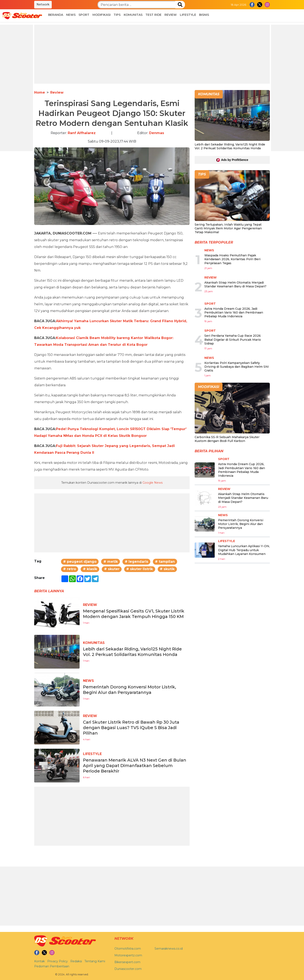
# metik (111, 562)
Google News (153, 483)
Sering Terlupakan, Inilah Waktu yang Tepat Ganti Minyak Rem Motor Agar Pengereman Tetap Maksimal (228, 228)
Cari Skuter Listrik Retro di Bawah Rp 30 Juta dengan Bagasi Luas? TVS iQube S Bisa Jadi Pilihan (131, 728)
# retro (70, 569)
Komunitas (133, 15)
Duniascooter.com (128, 969)
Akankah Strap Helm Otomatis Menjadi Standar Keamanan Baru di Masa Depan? (235, 284)
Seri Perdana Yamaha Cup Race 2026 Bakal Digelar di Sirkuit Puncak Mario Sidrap (233, 339)
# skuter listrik (140, 569)
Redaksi (76, 961)
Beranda (56, 15)
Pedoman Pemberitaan (52, 966)
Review (171, 15)
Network (43, 4)
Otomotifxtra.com (128, 949)
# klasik (90, 569)
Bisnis (204, 15)
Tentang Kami (95, 961)
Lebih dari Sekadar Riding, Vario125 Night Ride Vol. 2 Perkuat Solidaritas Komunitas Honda (230, 146)
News (71, 15)
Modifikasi (102, 15)
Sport (84, 15)
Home (40, 92)
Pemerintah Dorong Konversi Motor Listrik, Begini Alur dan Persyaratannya (241, 524)
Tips (117, 15)
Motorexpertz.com (128, 955)
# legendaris (136, 562)
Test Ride (153, 15)
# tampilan (165, 562)
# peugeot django (80, 562)
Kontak (39, 961)
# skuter (112, 569)
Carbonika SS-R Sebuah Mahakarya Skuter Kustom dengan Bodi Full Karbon (227, 439)
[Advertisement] (152, 54)
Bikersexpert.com (127, 962)
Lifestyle (188, 15)
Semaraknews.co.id (169, 949)
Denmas (157, 133)
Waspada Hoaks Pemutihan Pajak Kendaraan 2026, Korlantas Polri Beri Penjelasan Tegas (232, 259)
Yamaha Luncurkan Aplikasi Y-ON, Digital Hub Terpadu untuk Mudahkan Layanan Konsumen (244, 550)
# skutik (167, 569)
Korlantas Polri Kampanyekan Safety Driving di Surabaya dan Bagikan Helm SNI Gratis (237, 367)
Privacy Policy (58, 961)
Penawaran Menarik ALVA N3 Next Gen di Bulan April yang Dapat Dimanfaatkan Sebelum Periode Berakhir (135, 766)
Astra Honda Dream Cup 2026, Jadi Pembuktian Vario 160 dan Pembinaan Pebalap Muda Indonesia (234, 312)
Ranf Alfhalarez (82, 133)
